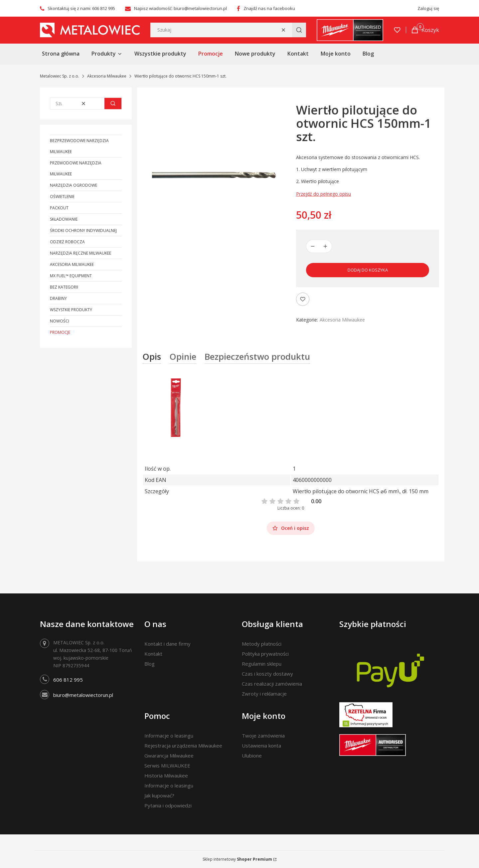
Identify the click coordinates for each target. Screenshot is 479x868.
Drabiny (58, 298)
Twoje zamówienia (263, 736)
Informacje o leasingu (169, 736)
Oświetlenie (62, 197)
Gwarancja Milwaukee (169, 756)
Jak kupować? (159, 795)
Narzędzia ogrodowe (74, 185)
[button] (299, 30)
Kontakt (153, 654)
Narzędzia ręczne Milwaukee (80, 253)
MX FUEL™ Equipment (71, 276)
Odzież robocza (67, 242)
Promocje (60, 332)
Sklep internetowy (237, 859)
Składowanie (64, 219)
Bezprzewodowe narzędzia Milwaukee (79, 146)
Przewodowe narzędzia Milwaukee (76, 168)
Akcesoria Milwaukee (107, 76)
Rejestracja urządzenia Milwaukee (183, 746)
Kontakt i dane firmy (167, 644)
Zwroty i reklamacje (264, 694)
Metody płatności (262, 644)
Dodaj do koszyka (368, 270)
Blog (150, 664)
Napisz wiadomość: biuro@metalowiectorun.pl (180, 8)
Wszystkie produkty (71, 310)
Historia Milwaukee (166, 775)
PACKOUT (59, 208)
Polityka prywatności (265, 654)
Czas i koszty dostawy (267, 674)
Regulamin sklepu (262, 664)
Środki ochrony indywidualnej (83, 230)
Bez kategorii (64, 287)
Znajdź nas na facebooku (269, 8)
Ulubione (252, 756)
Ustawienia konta (261, 746)
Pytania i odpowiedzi (168, 805)
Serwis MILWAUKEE (167, 765)
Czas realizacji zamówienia (272, 684)
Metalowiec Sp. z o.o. (60, 76)
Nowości (60, 321)
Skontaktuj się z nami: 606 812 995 (81, 8)
